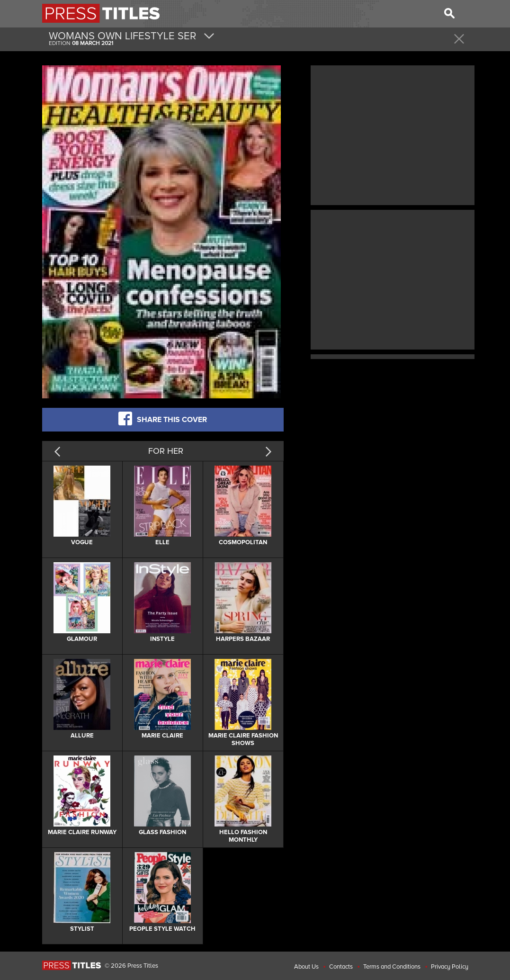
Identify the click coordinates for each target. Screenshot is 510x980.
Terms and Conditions (392, 967)
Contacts (341, 967)
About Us (306, 967)
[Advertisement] (393, 134)
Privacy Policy (450, 967)
